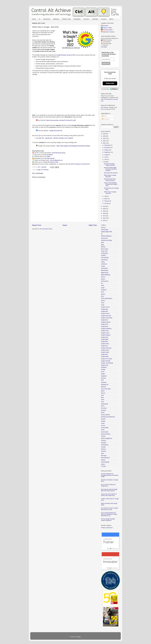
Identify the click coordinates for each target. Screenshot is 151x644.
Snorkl (103, 430)
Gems (103, 303)
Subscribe (110, 83)
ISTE (102, 380)
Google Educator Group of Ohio (66, 55)
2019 (104, 211)
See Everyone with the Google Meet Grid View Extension (109, 490)
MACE (103, 391)
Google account (105, 307)
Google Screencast (106, 348)
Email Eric (106, 26)
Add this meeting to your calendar (63, 138)
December (107, 145)
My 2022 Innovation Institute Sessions (109, 165)
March (106, 199)
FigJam (103, 294)
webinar (103, 460)
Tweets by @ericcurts (107, 528)
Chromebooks (105, 258)
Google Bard (104, 311)
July (106, 157)
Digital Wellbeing (106, 275)
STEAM (103, 436)
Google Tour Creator (107, 359)
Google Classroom (106, 316)
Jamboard (104, 382)
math (102, 395)
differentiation (105, 270)
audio (103, 242)
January (107, 203)
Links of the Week (106, 389)
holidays (103, 369)
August (106, 155)
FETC (103, 292)
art (102, 234)
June (106, 159)
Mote (102, 398)
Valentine (104, 451)
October (107, 150)
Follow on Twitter (107, 28)
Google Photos (105, 344)
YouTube (103, 466)
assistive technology (106, 240)
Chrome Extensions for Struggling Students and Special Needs (110, 475)
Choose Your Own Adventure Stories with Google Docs (109, 495)
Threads (103, 447)
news (102, 402)
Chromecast (104, 260)
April (106, 196)
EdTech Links (66, 19)
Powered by (110, 89)
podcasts (103, 410)
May (106, 162)
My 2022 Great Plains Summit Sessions (110, 180)
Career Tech (104, 251)
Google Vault (104, 365)
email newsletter (48, 155)
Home (34, 19)
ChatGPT (104, 255)
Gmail (103, 305)
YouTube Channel (108, 30)
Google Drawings (106, 322)
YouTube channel (49, 158)
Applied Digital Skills (106, 232)
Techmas (103, 440)
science (103, 425)
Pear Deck (104, 408)
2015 (104, 221)
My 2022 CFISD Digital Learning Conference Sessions (110, 169)
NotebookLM (104, 404)
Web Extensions (105, 458)
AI (40, 19)
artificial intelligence (106, 236)
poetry (103, 413)
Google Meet (104, 341)
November (107, 148)
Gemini (103, 301)
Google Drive (105, 324)
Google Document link (56, 131)
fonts (102, 296)
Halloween (104, 367)
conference (104, 264)
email (102, 286)
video (102, 453)
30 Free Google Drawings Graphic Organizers (108, 520)
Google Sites (104, 354)
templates (104, 443)
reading (103, 421)
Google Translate (106, 361)
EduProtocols (105, 281)
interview (103, 378)
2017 (104, 216)
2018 (104, 213)
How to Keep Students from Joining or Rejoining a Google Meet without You (109, 514)
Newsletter (77, 19)
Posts (104, 116)
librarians (103, 387)
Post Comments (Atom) (46, 229)
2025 (104, 136)
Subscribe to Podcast (109, 32)
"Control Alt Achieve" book (50, 162)
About (111, 19)
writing (103, 464)
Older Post (93, 225)
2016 (104, 218)
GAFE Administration (107, 298)
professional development (108, 417)
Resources (47, 19)
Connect (104, 19)
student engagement (107, 438)
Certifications (105, 253)
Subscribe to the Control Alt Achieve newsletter (109, 54)
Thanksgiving (105, 445)
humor (103, 372)
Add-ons (103, 227)
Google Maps (105, 339)
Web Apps (104, 456)
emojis (103, 288)
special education (106, 434)
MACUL (103, 393)
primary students (105, 415)
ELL (102, 283)
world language (105, 462)
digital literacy (105, 273)
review (103, 423)
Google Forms (105, 331)
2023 (104, 141)
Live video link (40, 138)
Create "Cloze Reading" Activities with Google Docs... (111, 184)
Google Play (104, 346)
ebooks (103, 279)
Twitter (48, 157)
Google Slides (105, 357)
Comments (106, 119)
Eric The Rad (105, 107)
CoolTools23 (104, 268)
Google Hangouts (106, 335)
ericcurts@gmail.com (56, 160)
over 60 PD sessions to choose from (79, 164)
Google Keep (105, 337)
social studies (105, 432)
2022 (104, 143)
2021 (104, 206)
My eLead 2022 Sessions (111, 173)
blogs (102, 245)
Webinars (56, 19)
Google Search (105, 350)
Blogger (79, 637)
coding (103, 262)
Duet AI (103, 277)
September (108, 152)
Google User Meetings (43, 170)
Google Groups (105, 333)
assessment (104, 238)
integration (104, 376)
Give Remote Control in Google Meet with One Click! (109, 509)
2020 (104, 209)
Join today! (104, 47)
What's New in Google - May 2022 (110, 176)
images (103, 374)
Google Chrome (105, 313)
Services (86, 19)
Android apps (105, 230)
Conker (103, 266)
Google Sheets (105, 352)
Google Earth (105, 326)
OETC (103, 406)
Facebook (104, 290)
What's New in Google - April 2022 (110, 193)
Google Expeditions (106, 329)
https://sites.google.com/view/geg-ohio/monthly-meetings (73, 146)
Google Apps (104, 309)
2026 (104, 134)
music (103, 400)
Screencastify (105, 428)
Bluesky (103, 247)
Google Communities (107, 318)
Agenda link (49, 138)
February (107, 201)
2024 (104, 138)
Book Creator (105, 249)
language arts (105, 385)
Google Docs (105, 320)
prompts (103, 419)
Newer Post (37, 225)
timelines (103, 449)
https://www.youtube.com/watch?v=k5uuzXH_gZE (61, 120)
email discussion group (59, 153)
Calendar (95, 19)
